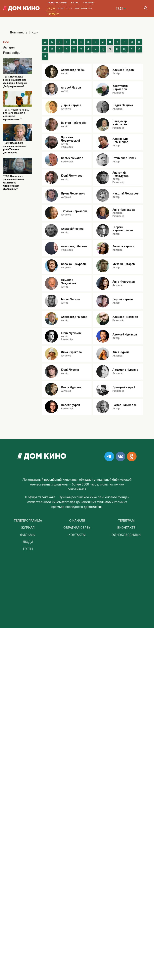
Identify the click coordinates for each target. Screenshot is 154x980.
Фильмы (89, 3)
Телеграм (126, 521)
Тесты (28, 549)
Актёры (9, 47)
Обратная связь (77, 528)
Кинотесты (65, 9)
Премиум (53, 14)
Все (6, 42)
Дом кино (17, 32)
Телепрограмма (57, 3)
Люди (51, 9)
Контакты (77, 535)
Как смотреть (83, 9)
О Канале (77, 521)
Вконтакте (126, 528)
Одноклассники (126, 535)
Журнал (75, 3)
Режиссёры (12, 53)
